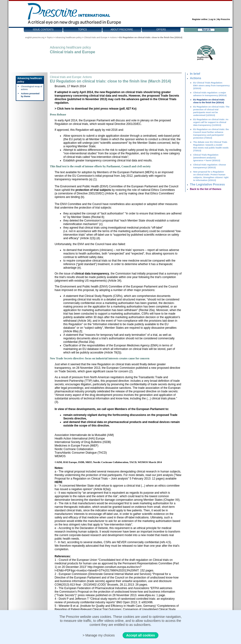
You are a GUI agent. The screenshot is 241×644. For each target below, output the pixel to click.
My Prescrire (224, 19)
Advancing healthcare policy (68, 37)
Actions (113, 37)
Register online (200, 19)
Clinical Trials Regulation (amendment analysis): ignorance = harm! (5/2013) (207, 158)
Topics (82, 30)
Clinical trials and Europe (96, 37)
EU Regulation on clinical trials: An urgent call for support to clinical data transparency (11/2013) (211, 122)
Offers (161, 30)
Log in (212, 19)
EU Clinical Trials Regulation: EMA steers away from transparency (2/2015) (211, 86)
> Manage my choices (99, 635)
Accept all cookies (141, 635)
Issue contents (43, 30)
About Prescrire (122, 30)
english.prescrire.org (35, 37)
